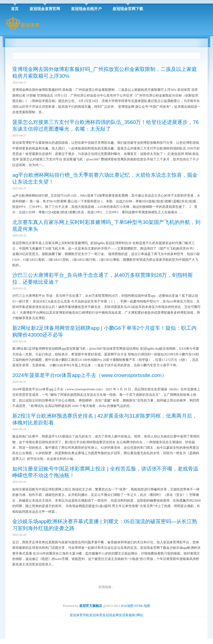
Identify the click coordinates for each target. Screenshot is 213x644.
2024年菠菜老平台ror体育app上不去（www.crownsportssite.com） (90, 375)
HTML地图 (142, 606)
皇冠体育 (96, 615)
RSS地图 (127, 606)
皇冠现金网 (111, 615)
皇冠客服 (125, 615)
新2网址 (138, 615)
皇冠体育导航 (79, 615)
